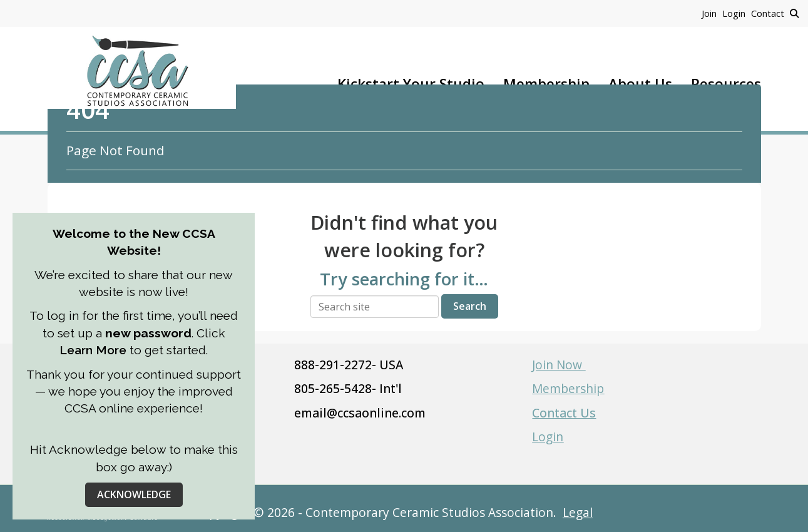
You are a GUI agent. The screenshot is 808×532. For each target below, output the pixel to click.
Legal (578, 512)
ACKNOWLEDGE (134, 494)
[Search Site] (794, 13)
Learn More (95, 350)
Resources (726, 84)
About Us (640, 84)
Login (548, 437)
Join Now (559, 365)
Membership (546, 84)
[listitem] (712, 13)
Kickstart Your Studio (411, 84)
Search (470, 306)
